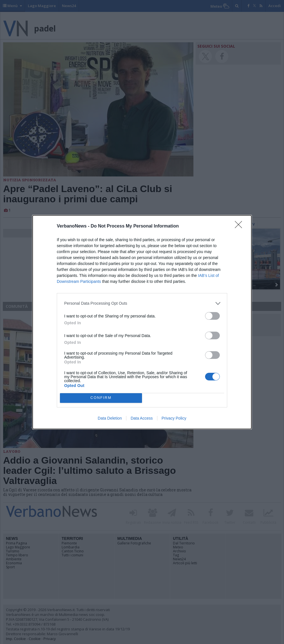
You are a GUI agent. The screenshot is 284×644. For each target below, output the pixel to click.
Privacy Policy (174, 418)
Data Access (142, 418)
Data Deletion (110, 418)
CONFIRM (101, 398)
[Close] (240, 226)
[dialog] (142, 322)
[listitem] (142, 303)
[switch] (212, 316)
